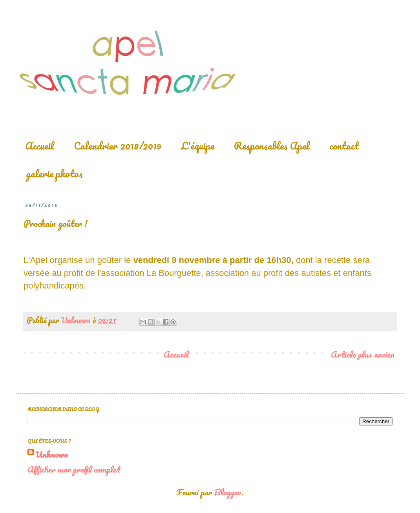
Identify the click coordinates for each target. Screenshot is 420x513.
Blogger (228, 492)
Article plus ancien (363, 354)
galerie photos (54, 173)
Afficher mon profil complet (74, 469)
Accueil (40, 146)
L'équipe (198, 146)
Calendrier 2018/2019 (118, 146)
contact (344, 146)
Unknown (52, 455)
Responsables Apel (272, 146)
